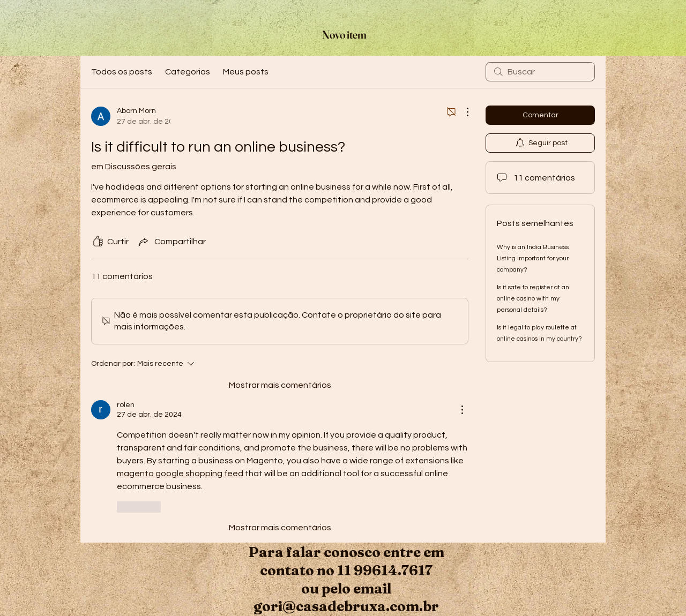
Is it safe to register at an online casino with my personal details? (533, 299)
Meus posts (246, 72)
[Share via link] (171, 242)
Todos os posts (122, 72)
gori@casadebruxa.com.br (346, 606)
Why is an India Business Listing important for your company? (533, 258)
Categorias (188, 72)
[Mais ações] (462, 112)
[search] (540, 72)
